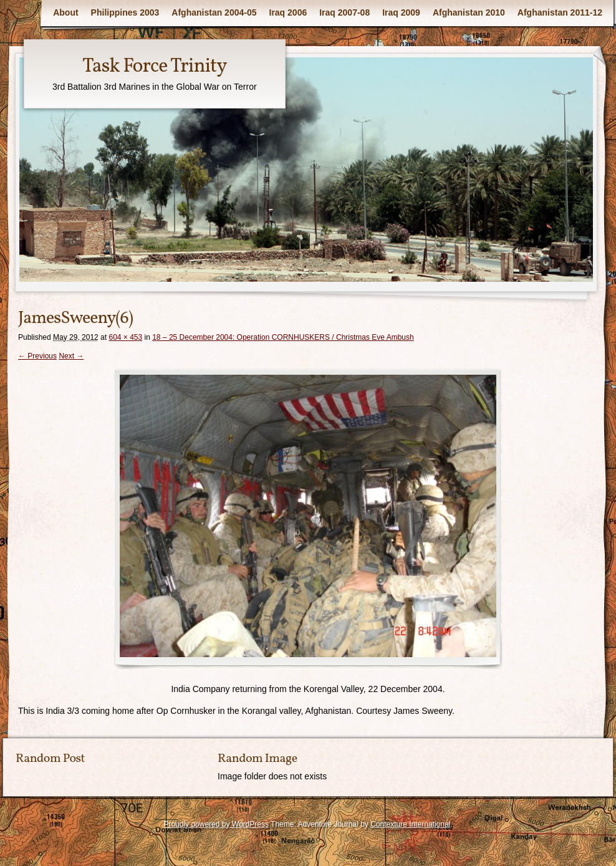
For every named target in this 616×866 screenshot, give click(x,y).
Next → (71, 356)
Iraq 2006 (288, 12)
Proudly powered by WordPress (216, 824)
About (65, 12)
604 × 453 (125, 337)
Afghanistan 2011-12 (560, 12)
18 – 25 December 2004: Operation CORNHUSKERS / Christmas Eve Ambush (283, 337)
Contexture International (410, 824)
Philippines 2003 (125, 12)
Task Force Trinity (155, 67)
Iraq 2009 (401, 12)
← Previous (37, 356)
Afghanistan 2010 (469, 12)
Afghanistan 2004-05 (214, 12)
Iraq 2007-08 (344, 12)
